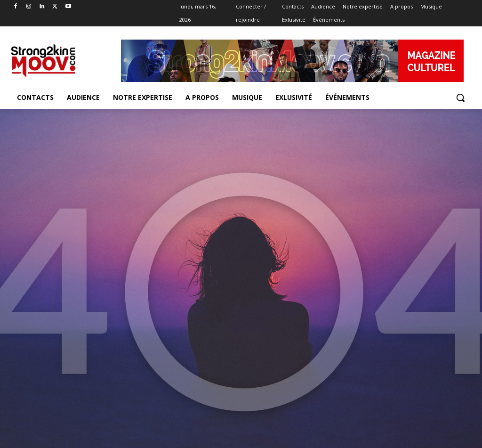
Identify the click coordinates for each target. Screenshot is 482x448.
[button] (460, 98)
